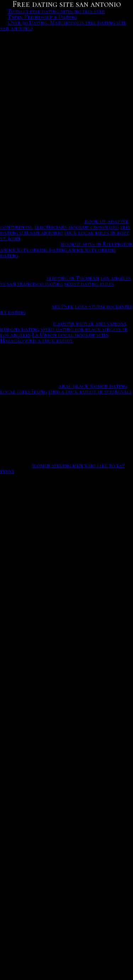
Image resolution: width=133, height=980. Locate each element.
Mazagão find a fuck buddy (36, 341)
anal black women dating (93, 386)
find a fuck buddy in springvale (90, 392)
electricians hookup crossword (77, 227)
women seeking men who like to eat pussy (62, 468)
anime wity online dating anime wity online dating (58, 253)
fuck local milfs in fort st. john (64, 236)
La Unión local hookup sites (70, 335)
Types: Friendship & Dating (42, 17)
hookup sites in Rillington (97, 244)
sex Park (63, 307)
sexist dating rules (89, 284)
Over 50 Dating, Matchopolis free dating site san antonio (63, 26)
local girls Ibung (23, 392)
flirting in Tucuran (73, 278)
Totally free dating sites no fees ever (56, 11)
